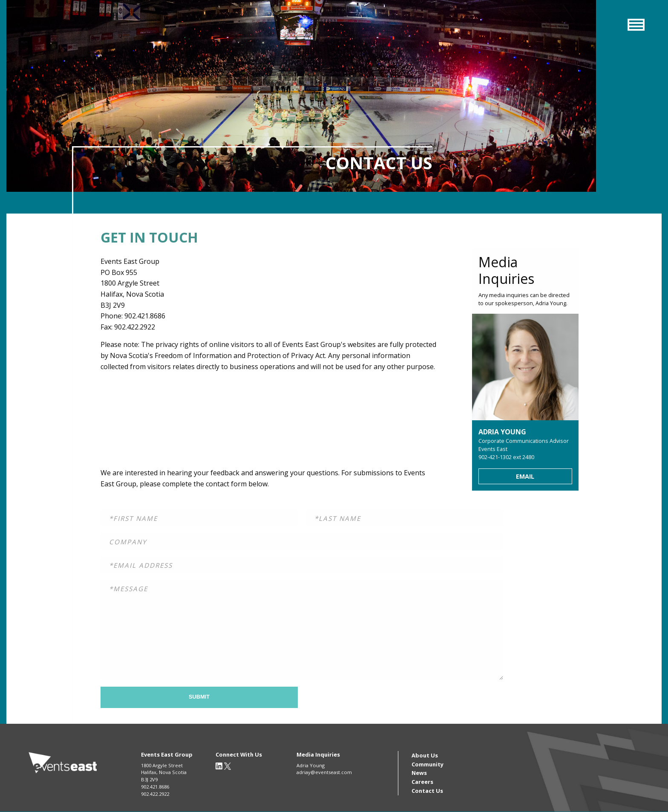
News (419, 773)
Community (428, 764)
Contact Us (427, 791)
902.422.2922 (155, 794)
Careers (422, 782)
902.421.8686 (155, 787)
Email (525, 476)
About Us (425, 755)
